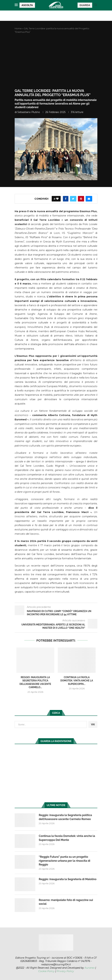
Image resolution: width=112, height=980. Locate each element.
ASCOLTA (27, 5)
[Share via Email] (89, 199)
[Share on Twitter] (73, 199)
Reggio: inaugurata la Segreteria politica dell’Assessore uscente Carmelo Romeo (65, 817)
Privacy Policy (65, 971)
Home (18, 28)
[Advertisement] (56, 61)
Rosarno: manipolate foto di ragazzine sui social (66, 902)
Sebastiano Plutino (29, 112)
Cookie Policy (46, 971)
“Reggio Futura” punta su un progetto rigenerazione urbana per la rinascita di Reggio (65, 861)
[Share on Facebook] (66, 199)
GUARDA (85, 5)
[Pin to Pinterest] (81, 199)
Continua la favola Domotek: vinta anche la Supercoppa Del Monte (67, 838)
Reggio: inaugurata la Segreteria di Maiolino (68, 879)
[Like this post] (57, 199)
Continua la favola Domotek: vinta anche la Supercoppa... (77, 681)
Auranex (90, 968)
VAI (93, 724)
